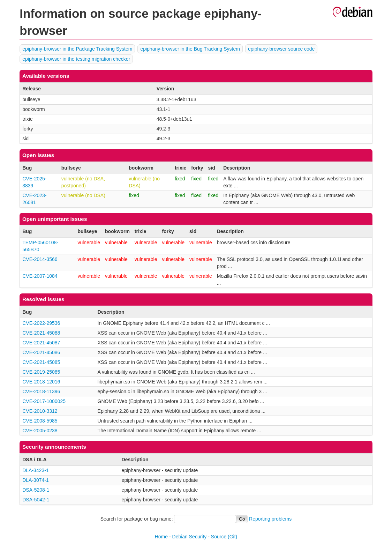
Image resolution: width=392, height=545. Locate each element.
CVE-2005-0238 (40, 431)
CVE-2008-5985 (40, 421)
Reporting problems (270, 519)
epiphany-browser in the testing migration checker (76, 59)
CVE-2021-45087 (41, 343)
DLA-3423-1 (36, 470)
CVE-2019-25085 (41, 372)
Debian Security (190, 537)
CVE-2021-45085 (41, 362)
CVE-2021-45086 (41, 352)
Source (219, 537)
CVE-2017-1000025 (44, 401)
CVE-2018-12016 (41, 382)
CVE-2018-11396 (41, 391)
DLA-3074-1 (36, 480)
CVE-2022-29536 (41, 323)
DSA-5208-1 (36, 490)
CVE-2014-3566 (40, 259)
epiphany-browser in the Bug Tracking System (190, 49)
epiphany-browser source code (281, 49)
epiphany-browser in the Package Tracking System (77, 49)
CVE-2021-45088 (41, 333)
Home (161, 537)
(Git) (232, 537)
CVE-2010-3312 (40, 411)
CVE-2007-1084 (40, 276)
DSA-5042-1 (36, 500)
